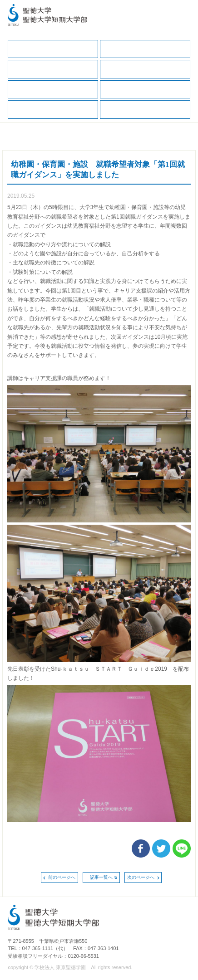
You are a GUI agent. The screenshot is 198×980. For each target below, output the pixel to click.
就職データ (53, 90)
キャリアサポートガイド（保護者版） (145, 69)
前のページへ (62, 877)
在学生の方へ (145, 49)
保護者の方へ (53, 69)
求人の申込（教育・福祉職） (53, 110)
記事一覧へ (101, 877)
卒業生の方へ (145, 110)
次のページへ (141, 877)
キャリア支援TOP (53, 49)
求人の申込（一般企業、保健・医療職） (145, 90)
